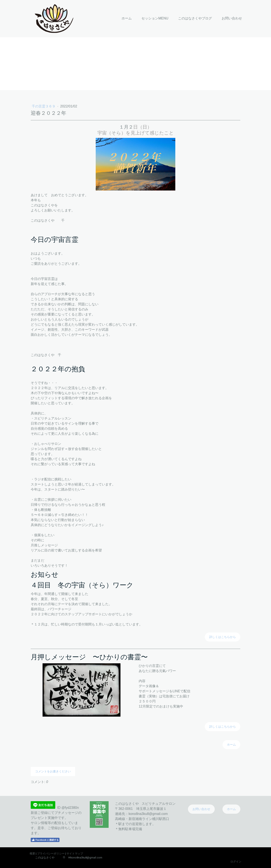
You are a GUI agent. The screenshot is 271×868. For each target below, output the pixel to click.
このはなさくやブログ (195, 18)
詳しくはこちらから (223, 637)
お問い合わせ (232, 18)
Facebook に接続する (45, 840)
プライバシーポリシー (51, 854)
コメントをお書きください (53, 771)
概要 (32, 854)
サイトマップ (75, 854)
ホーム (127, 18)
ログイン (236, 862)
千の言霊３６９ (44, 106)
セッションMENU (155, 18)
